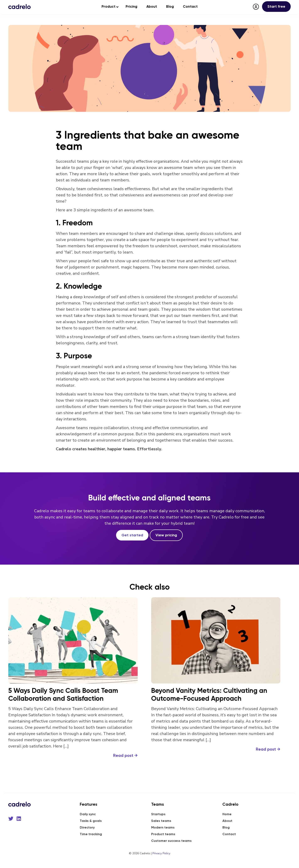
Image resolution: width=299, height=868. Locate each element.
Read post (125, 755)
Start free (276, 6)
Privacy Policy (161, 853)
